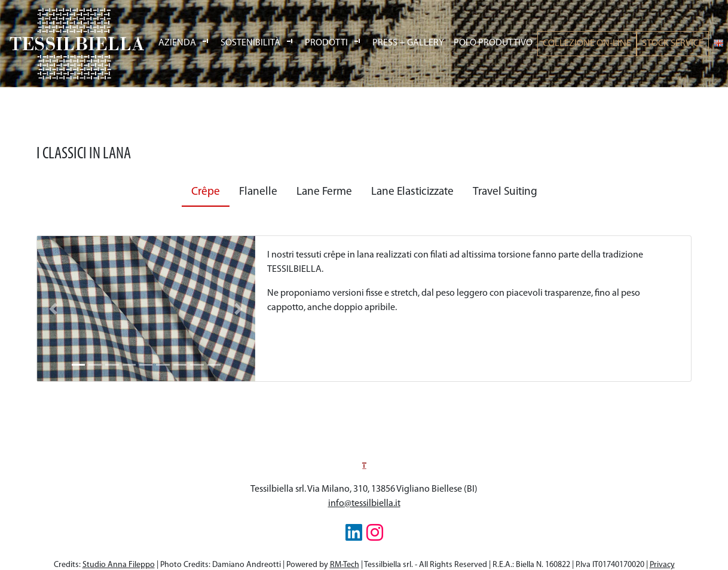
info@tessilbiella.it (364, 504)
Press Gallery (408, 43)
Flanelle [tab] (258, 192)
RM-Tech (345, 565)
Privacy (662, 565)
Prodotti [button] (327, 43)
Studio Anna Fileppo (119, 565)
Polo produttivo (493, 43)
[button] (53, 309)
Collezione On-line (587, 44)
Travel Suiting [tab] (505, 192)
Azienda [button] (178, 43)
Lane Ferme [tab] (324, 192)
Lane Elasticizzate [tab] (412, 192)
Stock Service (673, 44)
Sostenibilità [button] (251, 43)
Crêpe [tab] (206, 192)
